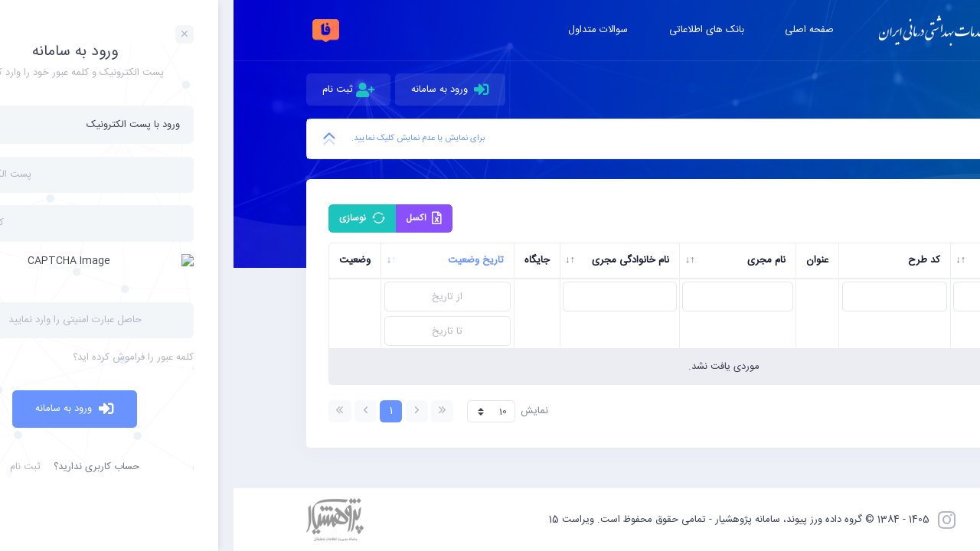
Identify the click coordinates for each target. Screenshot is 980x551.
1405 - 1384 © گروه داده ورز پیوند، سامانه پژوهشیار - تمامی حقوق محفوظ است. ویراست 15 (506, 520)
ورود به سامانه (217, 90)
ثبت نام (115, 90)
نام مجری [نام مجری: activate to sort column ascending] (533, 260)
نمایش (274, 411)
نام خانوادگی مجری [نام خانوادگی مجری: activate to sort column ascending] (397, 260)
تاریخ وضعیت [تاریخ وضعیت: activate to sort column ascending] (242, 260)
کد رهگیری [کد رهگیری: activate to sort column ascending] (803, 260)
